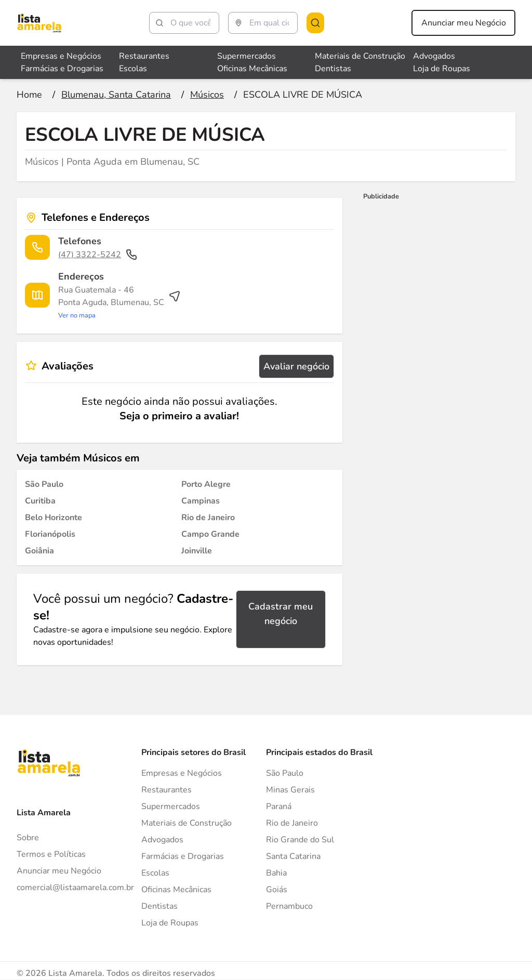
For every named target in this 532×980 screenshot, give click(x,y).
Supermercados (171, 806)
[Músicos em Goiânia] (39, 551)
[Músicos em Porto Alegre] (206, 484)
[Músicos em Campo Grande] (210, 534)
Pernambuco (289, 906)
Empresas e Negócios (182, 773)
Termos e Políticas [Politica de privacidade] (51, 854)
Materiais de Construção (187, 823)
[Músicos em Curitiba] (40, 501)
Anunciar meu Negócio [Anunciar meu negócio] (464, 23)
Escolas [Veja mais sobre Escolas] (133, 69)
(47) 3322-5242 (98, 255)
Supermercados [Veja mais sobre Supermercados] (247, 56)
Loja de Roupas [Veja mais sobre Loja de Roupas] (442, 69)
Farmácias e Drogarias (183, 856)
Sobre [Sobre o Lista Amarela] (28, 838)
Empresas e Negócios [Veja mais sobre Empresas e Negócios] (61, 56)
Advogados (162, 840)
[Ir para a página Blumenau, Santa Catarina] (116, 95)
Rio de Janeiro (292, 823)
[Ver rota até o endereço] (119, 302)
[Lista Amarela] (39, 23)
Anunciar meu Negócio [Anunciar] (59, 871)
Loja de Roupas (170, 923)
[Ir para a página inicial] (29, 95)
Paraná (279, 806)
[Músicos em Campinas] (201, 501)
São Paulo (285, 773)
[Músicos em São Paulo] (44, 484)
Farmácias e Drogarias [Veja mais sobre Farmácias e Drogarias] (62, 69)
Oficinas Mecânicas (176, 890)
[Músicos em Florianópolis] (50, 534)
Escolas (155, 873)
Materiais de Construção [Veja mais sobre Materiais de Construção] (360, 56)
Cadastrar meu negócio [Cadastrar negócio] (281, 614)
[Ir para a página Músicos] (207, 95)
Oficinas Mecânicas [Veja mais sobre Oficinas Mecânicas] (252, 69)
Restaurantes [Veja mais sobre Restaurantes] (144, 56)
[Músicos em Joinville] (197, 551)
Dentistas (159, 906)
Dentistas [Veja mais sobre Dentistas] (333, 69)
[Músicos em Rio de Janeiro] (208, 518)
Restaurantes (167, 790)
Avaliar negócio (296, 366)
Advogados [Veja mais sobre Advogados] (434, 56)
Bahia (276, 873)
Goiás (277, 890)
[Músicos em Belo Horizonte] (54, 518)
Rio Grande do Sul (300, 840)
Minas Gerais (290, 790)
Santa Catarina (293, 856)
